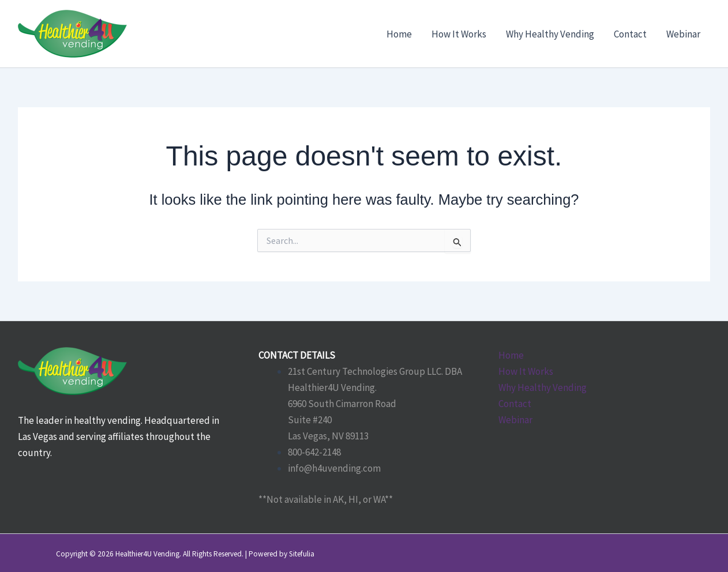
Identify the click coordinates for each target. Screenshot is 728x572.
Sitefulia (302, 554)
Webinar (515, 420)
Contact (515, 404)
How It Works (526, 371)
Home (511, 355)
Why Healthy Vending (543, 387)
